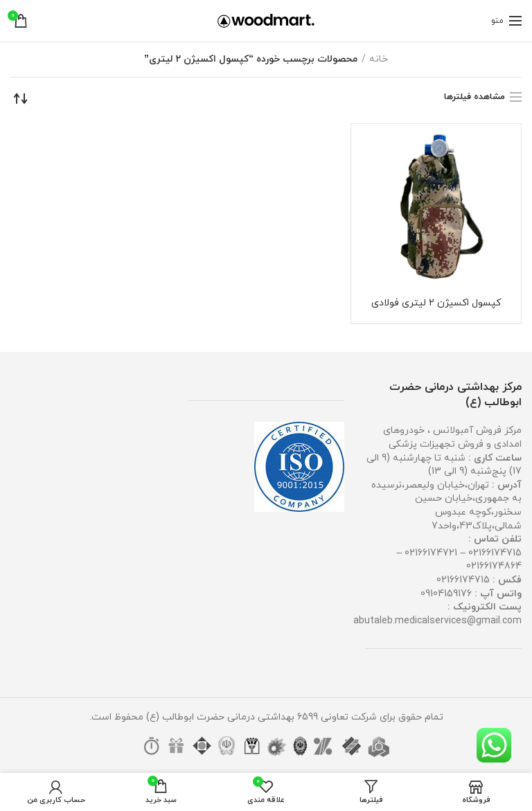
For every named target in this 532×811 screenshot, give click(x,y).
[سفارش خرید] (21, 98)
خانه (379, 59)
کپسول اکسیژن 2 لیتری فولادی (436, 303)
